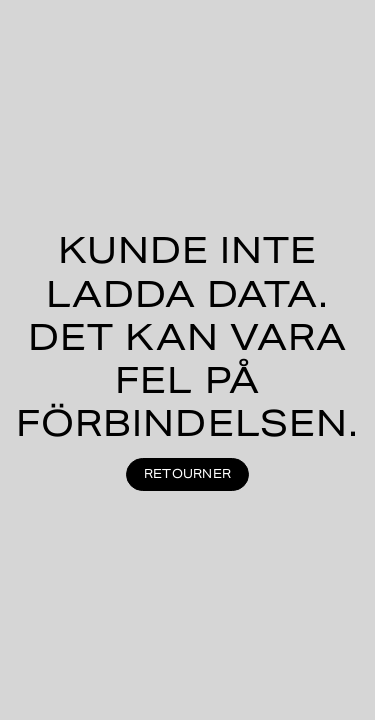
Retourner (187, 473)
